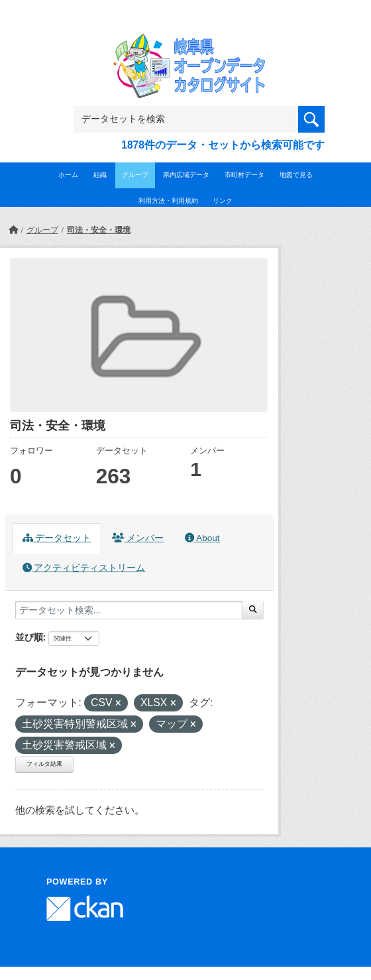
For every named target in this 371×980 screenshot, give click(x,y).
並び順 (29, 637)
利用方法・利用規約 (168, 201)
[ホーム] (13, 230)
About (202, 538)
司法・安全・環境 (99, 230)
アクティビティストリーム (84, 568)
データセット (57, 538)
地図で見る (296, 175)
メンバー (138, 538)
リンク (223, 201)
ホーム (68, 175)
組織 (100, 175)
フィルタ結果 (44, 764)
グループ (135, 175)
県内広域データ (186, 175)
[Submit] (253, 610)
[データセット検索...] (129, 610)
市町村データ (244, 175)
